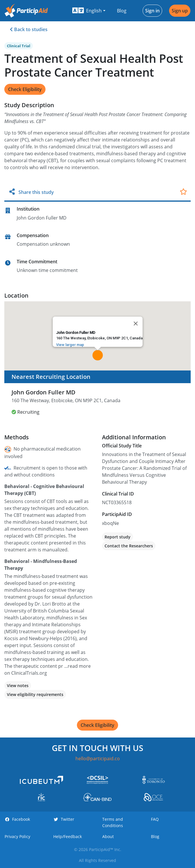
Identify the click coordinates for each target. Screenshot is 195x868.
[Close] (136, 324)
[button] (89, 11)
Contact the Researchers (129, 546)
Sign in (152, 11)
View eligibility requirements (35, 694)
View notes (18, 685)
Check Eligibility (25, 89)
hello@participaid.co (98, 759)
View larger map (70, 345)
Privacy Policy (17, 836)
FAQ (155, 819)
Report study (118, 537)
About (108, 836)
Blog (122, 11)
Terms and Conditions (113, 822)
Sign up (180, 11)
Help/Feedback (68, 836)
